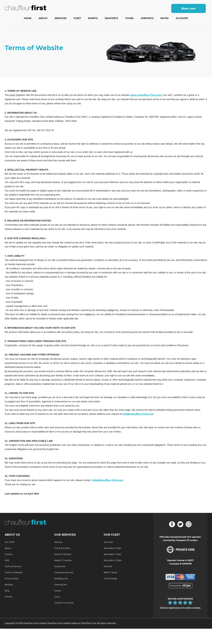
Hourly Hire (60, 567)
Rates (165, 18)
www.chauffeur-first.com (146, 95)
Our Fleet (108, 542)
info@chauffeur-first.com (138, 414)
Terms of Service (13, 567)
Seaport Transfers (63, 560)
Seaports (111, 18)
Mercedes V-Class (113, 560)
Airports (147, 18)
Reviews (9, 585)
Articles (9, 597)
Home (28, 18)
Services (61, 18)
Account (182, 18)
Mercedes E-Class (113, 548)
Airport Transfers (63, 554)
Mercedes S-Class (113, 554)
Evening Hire (61, 585)
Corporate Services (64, 573)
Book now (189, 9)
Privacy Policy (12, 579)
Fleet (77, 18)
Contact (9, 554)
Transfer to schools (64, 603)
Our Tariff (10, 542)
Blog (7, 591)
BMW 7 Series (110, 573)
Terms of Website (14, 573)
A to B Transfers (62, 548)
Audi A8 (108, 567)
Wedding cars (61, 579)
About (43, 18)
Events (93, 18)
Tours (129, 18)
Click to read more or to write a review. (180, 608)
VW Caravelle (110, 579)
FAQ (7, 560)
